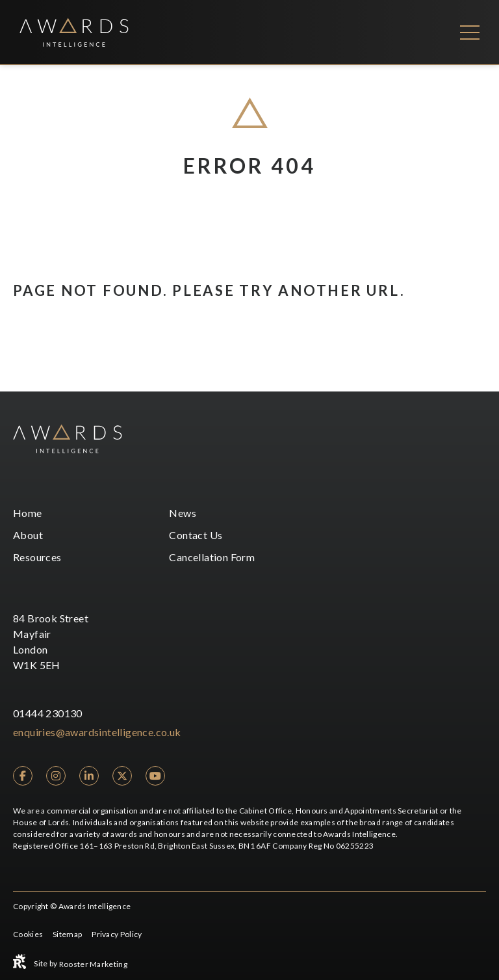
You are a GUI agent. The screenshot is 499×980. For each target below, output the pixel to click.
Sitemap (67, 934)
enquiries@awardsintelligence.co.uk (97, 732)
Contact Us (196, 535)
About (28, 535)
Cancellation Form (212, 557)
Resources (37, 557)
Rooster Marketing (93, 964)
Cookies (28, 934)
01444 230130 (48, 713)
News (183, 513)
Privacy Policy (117, 934)
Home (28, 513)
